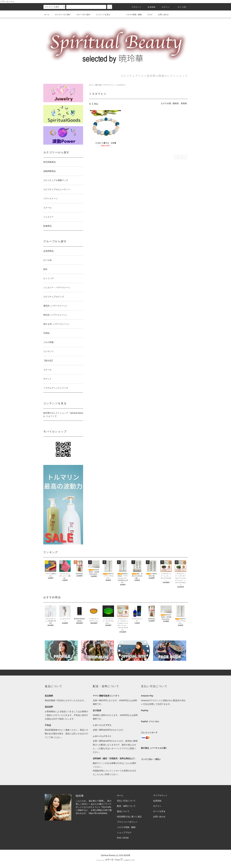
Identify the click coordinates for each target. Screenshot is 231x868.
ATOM (126, 838)
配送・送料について (126, 806)
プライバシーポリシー (127, 822)
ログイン (164, 7)
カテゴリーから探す (61, 15)
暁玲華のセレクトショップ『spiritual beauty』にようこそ (63, 414)
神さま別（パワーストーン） (105, 85)
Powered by (115, 860)
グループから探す (82, 15)
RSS (119, 838)
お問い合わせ (162, 15)
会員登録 (150, 7)
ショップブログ (124, 833)
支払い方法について (126, 801)
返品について (123, 811)
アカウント (135, 7)
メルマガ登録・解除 (132, 15)
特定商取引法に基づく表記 (129, 817)
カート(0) (180, 7)
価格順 (176, 103)
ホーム (47, 15)
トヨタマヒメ (121, 85)
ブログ (148, 15)
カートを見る (159, 811)
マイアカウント (160, 795)
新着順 (184, 103)
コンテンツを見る (101, 15)
